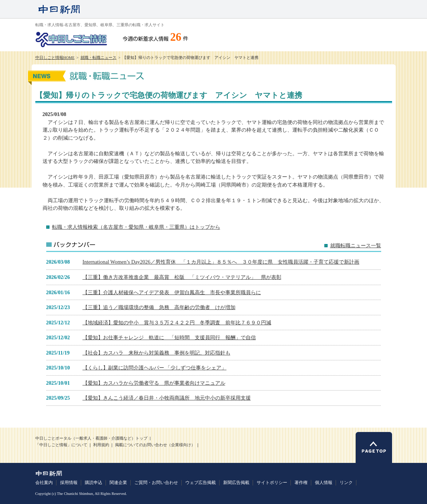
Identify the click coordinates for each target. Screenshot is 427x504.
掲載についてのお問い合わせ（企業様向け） (155, 445)
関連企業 (118, 483)
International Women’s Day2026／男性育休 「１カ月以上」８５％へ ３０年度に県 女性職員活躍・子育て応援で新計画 (221, 262)
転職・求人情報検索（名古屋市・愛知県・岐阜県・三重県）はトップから (136, 227)
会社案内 (44, 483)
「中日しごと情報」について (61, 445)
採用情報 (69, 483)
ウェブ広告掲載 (201, 483)
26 (176, 37)
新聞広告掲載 (236, 483)
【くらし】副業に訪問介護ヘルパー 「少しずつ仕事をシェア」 (155, 368)
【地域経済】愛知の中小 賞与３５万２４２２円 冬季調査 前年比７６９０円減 (177, 323)
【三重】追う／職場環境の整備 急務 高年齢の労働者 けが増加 (159, 307)
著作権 (301, 483)
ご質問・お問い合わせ (156, 483)
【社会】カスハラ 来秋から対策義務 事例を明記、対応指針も (157, 353)
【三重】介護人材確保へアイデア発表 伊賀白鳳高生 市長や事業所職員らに (172, 292)
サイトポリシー (272, 483)
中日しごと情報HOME (55, 58)
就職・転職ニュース (98, 58)
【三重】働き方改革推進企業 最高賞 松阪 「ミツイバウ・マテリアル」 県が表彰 (182, 277)
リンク (346, 483)
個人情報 (324, 483)
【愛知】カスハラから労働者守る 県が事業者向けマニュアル (154, 383)
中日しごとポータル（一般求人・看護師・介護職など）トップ (91, 438)
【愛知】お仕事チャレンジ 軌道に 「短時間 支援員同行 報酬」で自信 (169, 337)
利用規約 (101, 445)
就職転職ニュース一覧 (356, 246)
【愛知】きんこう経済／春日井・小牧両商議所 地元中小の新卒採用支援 (167, 398)
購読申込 (94, 483)
